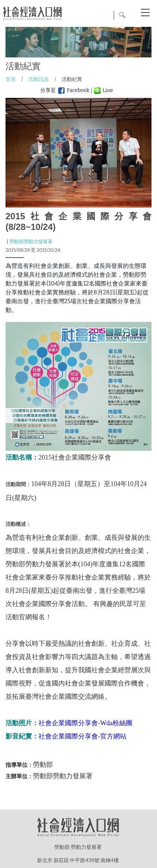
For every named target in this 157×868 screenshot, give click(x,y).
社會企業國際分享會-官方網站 (83, 736)
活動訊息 (39, 79)
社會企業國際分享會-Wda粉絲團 (85, 723)
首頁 (11, 79)
